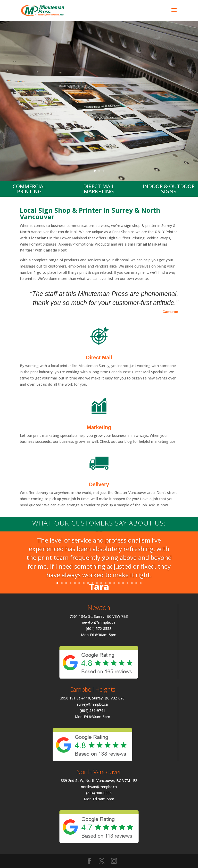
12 (106, 583)
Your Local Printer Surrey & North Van (99, 75)
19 (136, 583)
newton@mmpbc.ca (99, 622)
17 (127, 583)
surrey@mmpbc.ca (92, 704)
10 (97, 583)
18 (132, 583)
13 (110, 583)
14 (114, 583)
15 (119, 583)
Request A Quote (99, 134)
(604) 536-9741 (92, 710)
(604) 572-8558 (99, 629)
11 (101, 583)
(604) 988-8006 (99, 793)
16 (123, 583)
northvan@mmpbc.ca (99, 787)
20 (141, 583)
